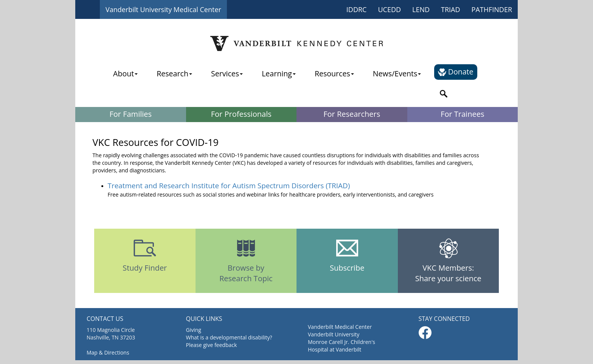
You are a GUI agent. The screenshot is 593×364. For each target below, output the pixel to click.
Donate (456, 72)
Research (174, 74)
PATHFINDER (492, 9)
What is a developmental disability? (229, 337)
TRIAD (451, 9)
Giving (194, 330)
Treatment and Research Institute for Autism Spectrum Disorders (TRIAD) (229, 186)
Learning (279, 74)
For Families (130, 114)
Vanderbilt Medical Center (340, 327)
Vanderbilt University (334, 334)
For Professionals (241, 114)
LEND (421, 9)
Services (227, 74)
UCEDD (389, 9)
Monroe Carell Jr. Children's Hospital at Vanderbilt (342, 346)
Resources (334, 74)
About (125, 74)
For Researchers (352, 114)
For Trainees (462, 114)
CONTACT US (105, 319)
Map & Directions (108, 352)
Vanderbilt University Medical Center (163, 9)
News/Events (397, 74)
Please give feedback (212, 345)
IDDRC (357, 9)
